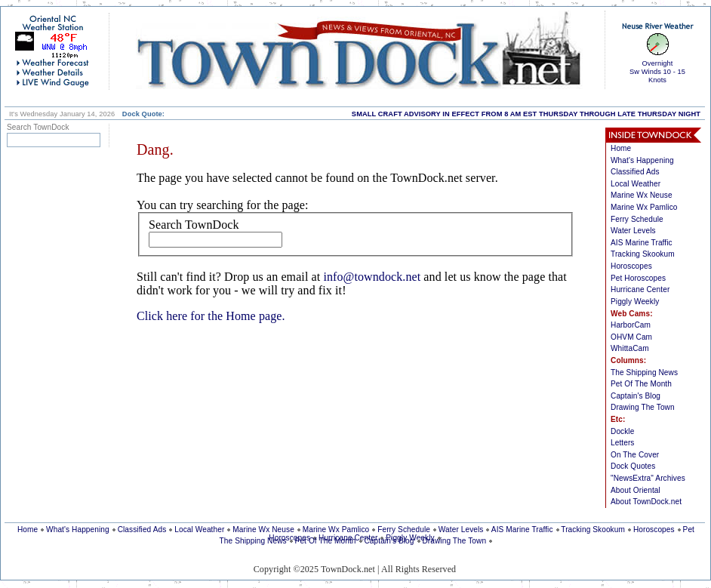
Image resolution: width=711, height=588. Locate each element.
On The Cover (635, 455)
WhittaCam (630, 348)
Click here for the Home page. (211, 316)
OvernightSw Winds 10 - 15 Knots (657, 72)
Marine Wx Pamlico (644, 207)
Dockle (622, 431)
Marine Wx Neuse (642, 195)
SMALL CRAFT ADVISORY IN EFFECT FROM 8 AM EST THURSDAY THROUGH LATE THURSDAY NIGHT (526, 114)
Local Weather (636, 184)
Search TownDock (194, 225)
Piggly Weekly (635, 302)
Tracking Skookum (643, 254)
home (359, 50)
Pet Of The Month (641, 384)
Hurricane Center (640, 289)
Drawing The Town (643, 407)
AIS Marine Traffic (642, 243)
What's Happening (642, 160)
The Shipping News (644, 373)
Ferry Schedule (637, 219)
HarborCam (631, 325)
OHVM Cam (631, 337)
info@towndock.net (372, 277)
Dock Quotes (633, 466)
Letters (623, 443)
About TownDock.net (646, 502)
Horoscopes (631, 266)
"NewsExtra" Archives (648, 478)
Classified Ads (635, 172)
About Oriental (636, 490)
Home (621, 148)
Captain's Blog (636, 396)
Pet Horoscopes (638, 278)
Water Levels (633, 231)
